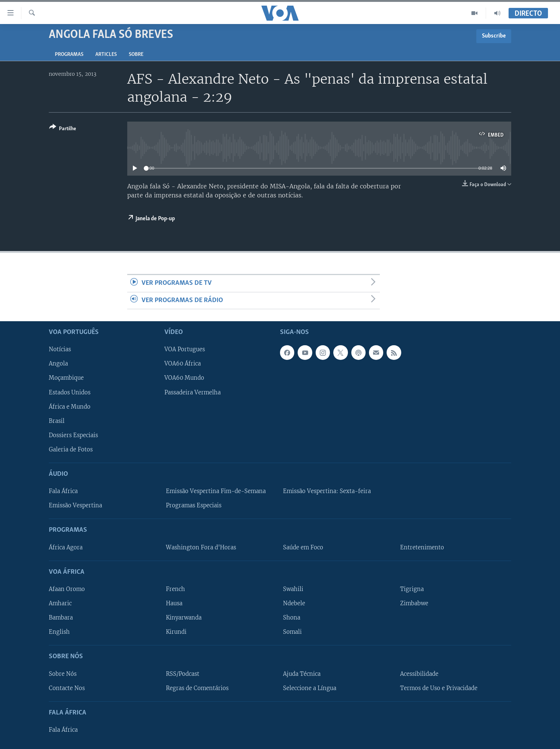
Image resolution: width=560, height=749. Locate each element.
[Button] (63, 129)
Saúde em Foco (303, 547)
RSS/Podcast (183, 674)
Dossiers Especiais (73, 435)
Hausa (174, 603)
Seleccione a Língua (310, 688)
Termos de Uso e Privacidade (439, 688)
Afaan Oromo (67, 589)
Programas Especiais (194, 505)
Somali (292, 632)
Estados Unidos (70, 393)
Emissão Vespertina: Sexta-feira (327, 491)
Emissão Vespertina (75, 505)
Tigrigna (412, 589)
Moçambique (66, 378)
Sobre (136, 55)
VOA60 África (183, 364)
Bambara (61, 618)
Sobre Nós (63, 674)
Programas (69, 55)
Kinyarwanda (184, 618)
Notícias (60, 349)
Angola (58, 364)
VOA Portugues (185, 349)
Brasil (57, 421)
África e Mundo (70, 407)
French (175, 589)
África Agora (66, 547)
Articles (106, 55)
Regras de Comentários (197, 688)
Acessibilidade (419, 674)
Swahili (293, 589)
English (59, 632)
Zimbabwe (414, 603)
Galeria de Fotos (71, 450)
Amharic (60, 603)
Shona (292, 618)
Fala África (63, 491)
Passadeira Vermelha (193, 393)
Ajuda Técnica (302, 674)
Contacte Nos (67, 688)
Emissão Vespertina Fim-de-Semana (216, 491)
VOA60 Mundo (184, 378)
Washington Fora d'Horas (201, 547)
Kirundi (176, 632)
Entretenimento (422, 547)
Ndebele (294, 603)
